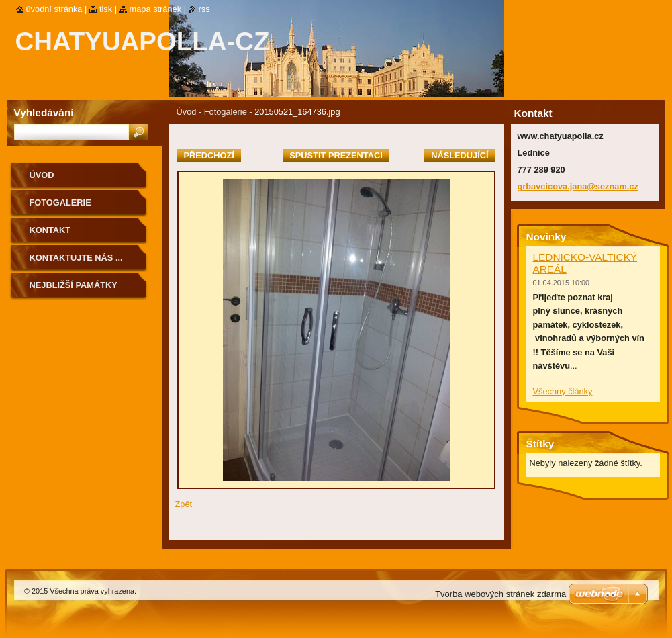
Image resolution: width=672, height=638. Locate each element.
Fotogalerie (226, 112)
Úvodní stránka (54, 9)
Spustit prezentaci (336, 155)
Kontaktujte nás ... (76, 258)
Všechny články (563, 391)
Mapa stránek (156, 9)
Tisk (106, 9)
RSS (204, 9)
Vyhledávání (44, 112)
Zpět (184, 504)
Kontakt (50, 230)
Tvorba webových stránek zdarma (500, 594)
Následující (460, 155)
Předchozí (209, 155)
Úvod (187, 112)
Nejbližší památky (74, 285)
